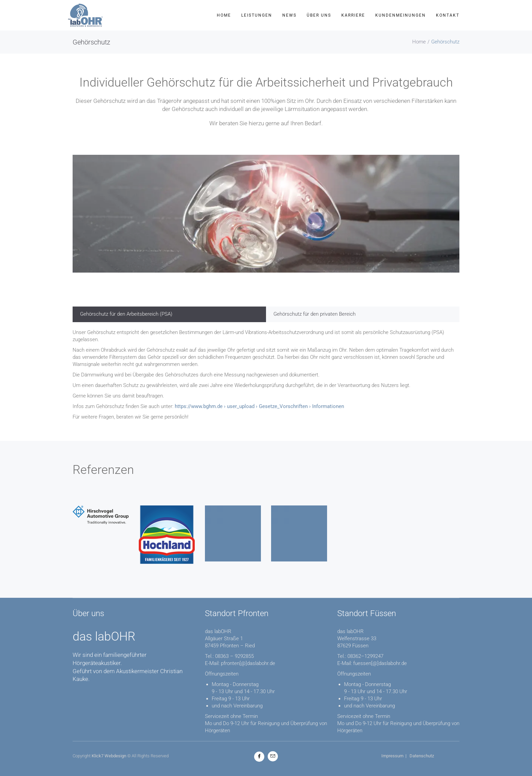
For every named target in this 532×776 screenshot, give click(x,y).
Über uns (319, 15)
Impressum (392, 756)
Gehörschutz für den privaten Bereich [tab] (315, 314)
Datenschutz (422, 756)
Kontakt (448, 15)
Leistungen (257, 15)
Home (224, 15)
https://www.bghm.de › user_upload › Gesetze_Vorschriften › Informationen (259, 406)
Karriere (353, 15)
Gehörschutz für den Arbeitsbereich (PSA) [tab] (126, 314)
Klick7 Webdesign (109, 756)
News (289, 15)
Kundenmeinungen (401, 15)
